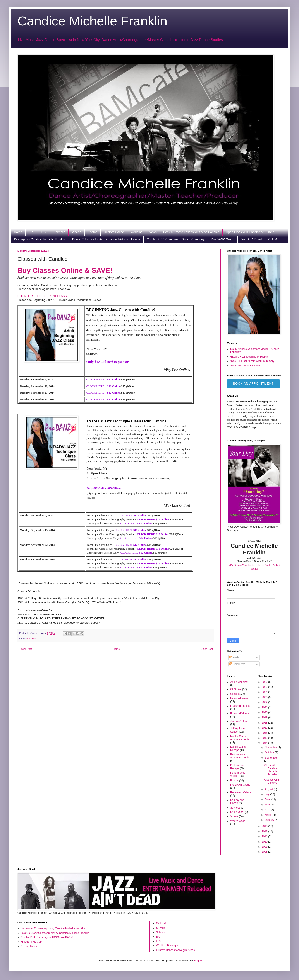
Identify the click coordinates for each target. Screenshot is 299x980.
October (270, 753)
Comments (237, 664)
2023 (265, 697)
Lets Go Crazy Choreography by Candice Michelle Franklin (55, 933)
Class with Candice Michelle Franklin (271, 770)
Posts (234, 657)
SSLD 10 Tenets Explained (246, 366)
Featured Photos (240, 706)
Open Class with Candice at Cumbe (250, 232)
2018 (265, 723)
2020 (265, 712)
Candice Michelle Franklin (92, 21)
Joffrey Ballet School (238, 730)
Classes (32, 639)
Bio (158, 937)
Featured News (239, 698)
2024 (265, 692)
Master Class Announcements (240, 738)
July (267, 794)
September (271, 758)
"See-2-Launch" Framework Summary (252, 361)
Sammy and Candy (237, 802)
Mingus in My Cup (31, 942)
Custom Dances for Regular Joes (176, 950)
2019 (265, 717)
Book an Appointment (253, 383)
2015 (265, 738)
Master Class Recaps (238, 748)
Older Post (207, 649)
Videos (76, 232)
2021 (265, 707)
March (269, 815)
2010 (265, 842)
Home (18, 232)
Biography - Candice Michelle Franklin (40, 239)
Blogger (198, 961)
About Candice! (239, 682)
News (153, 232)
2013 (265, 826)
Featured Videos (240, 714)
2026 (265, 682)
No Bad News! (29, 946)
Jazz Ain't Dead (251, 239)
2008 (265, 852)
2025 (265, 687)
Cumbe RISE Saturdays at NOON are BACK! (47, 937)
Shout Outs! (237, 812)
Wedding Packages (168, 946)
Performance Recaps (238, 767)
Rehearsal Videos (241, 792)
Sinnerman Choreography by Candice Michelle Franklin (53, 928)
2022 (265, 702)
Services (59, 232)
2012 (265, 831)
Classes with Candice (271, 781)
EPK (32, 232)
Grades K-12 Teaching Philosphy (249, 357)
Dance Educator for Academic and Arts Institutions (106, 239)
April (268, 810)
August (269, 789)
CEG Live (236, 689)
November (271, 748)
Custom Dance (114, 232)
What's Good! (238, 821)
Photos (93, 232)
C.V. (44, 232)
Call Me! (274, 239)
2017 (265, 728)
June (268, 799)
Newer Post (25, 649)
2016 (265, 733)
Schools (161, 932)
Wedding (137, 232)
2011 (265, 836)
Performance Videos (238, 774)
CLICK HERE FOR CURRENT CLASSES (44, 296)
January (270, 820)
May (268, 805)
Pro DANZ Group (223, 239)
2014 (265, 743)
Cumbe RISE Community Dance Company (176, 239)
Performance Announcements (240, 756)
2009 (265, 847)
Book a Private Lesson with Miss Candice (191, 232)
